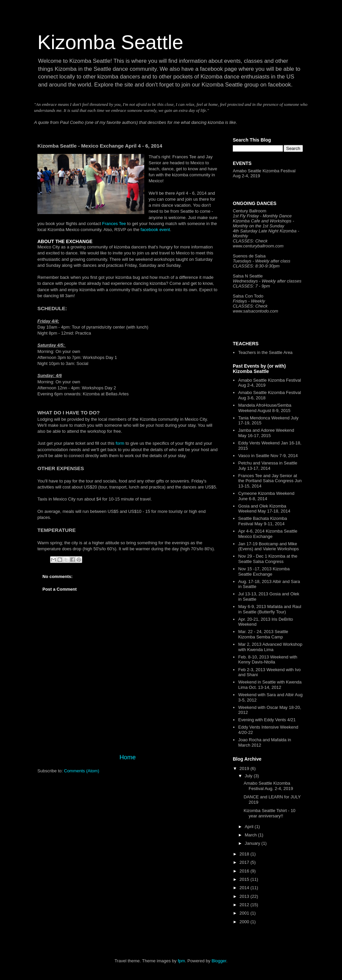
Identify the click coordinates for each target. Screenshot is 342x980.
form (120, 443)
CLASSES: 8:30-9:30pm (256, 266)
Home (128, 757)
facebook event (155, 230)
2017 (245, 862)
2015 (245, 879)
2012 (245, 905)
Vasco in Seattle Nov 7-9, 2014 (268, 456)
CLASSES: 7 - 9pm (251, 286)
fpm (181, 961)
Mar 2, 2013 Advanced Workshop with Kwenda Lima (270, 647)
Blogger (219, 961)
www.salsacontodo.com (255, 311)
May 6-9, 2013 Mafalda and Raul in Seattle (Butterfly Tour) (270, 609)
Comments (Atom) (82, 771)
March (251, 835)
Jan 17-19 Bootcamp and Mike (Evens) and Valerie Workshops (269, 546)
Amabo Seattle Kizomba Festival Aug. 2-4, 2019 (268, 786)
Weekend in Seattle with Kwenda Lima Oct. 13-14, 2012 (270, 685)
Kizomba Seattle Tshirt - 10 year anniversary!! (269, 813)
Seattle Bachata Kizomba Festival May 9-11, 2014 (263, 521)
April (250, 827)
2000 (245, 922)
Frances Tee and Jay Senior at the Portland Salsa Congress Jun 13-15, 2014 (270, 481)
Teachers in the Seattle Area (265, 352)
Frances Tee (114, 224)
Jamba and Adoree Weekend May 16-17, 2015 (266, 433)
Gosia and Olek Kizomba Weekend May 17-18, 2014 (264, 509)
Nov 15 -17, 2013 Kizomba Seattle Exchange (264, 571)
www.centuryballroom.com (258, 246)
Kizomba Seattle (110, 42)
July (249, 776)
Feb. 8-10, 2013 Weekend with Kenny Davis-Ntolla (268, 660)
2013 (245, 896)
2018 (245, 854)
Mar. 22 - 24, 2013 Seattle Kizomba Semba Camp (263, 634)
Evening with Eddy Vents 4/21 (267, 720)
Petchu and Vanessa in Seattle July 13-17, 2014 (268, 466)
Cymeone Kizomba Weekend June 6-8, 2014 (266, 496)
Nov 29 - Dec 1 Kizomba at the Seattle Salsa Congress (268, 559)
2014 (245, 888)
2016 (245, 871)
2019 (245, 768)
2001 (245, 913)
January (253, 843)
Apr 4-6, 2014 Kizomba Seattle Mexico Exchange (268, 534)
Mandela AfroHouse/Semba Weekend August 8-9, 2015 (265, 408)
